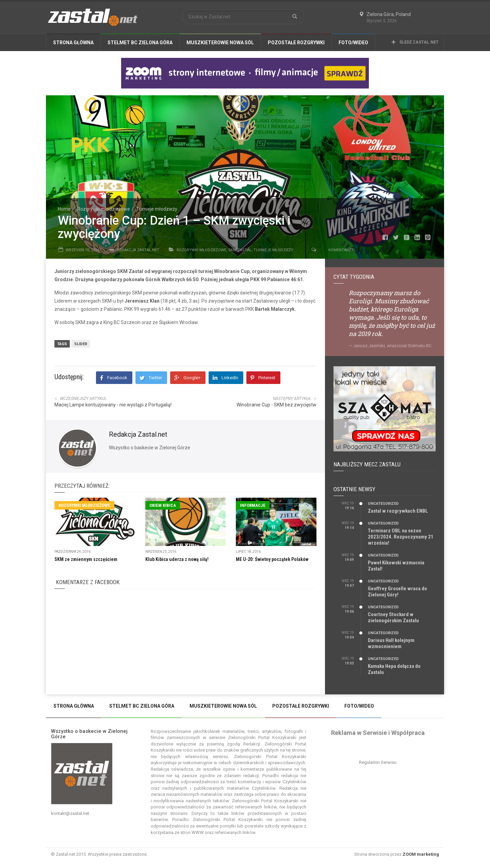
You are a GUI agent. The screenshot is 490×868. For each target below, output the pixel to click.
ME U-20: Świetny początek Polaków (272, 559)
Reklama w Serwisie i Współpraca (378, 733)
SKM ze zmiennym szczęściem (86, 559)
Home (64, 209)
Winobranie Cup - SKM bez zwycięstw (276, 405)
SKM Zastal (240, 250)
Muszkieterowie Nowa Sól (220, 43)
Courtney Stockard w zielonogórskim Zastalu (393, 617)
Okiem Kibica (163, 505)
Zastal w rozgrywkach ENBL (398, 511)
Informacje (253, 505)
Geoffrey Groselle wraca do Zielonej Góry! (397, 592)
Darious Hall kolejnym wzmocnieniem (391, 643)
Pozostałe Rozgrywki (296, 43)
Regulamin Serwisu (378, 762)
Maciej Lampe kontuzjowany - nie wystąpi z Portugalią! (113, 405)
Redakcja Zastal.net (138, 250)
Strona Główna (73, 43)
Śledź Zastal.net (415, 42)
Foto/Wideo (353, 43)
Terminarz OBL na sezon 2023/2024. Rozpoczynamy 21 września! (401, 537)
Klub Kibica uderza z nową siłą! (177, 559)
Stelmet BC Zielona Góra (140, 43)
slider (81, 344)
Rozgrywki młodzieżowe (104, 209)
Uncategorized (383, 504)
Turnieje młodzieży (157, 209)
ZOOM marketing (421, 854)
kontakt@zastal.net (70, 813)
